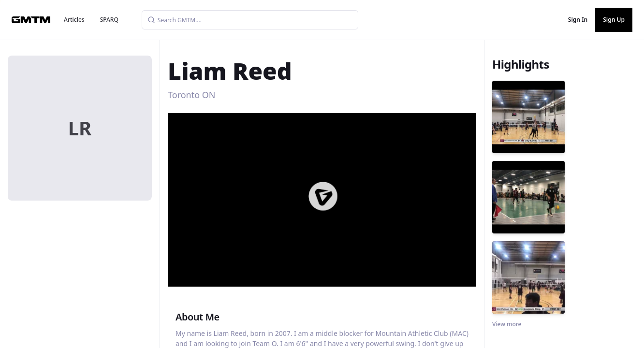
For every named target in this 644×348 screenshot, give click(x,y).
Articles (74, 20)
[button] (323, 196)
